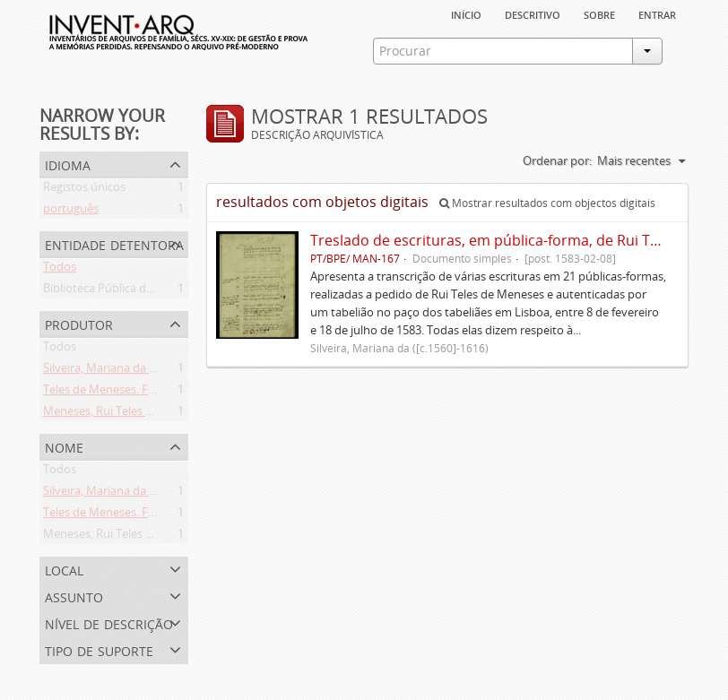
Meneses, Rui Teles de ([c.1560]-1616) (140, 414)
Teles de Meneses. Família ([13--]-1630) (144, 393)
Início (466, 13)
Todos (60, 270)
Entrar (657, 13)
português (71, 212)
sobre (599, 13)
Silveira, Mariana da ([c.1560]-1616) (134, 371)
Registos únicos (84, 190)
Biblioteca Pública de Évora (114, 291)
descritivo (533, 13)
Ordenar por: (557, 160)
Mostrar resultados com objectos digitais (547, 203)
